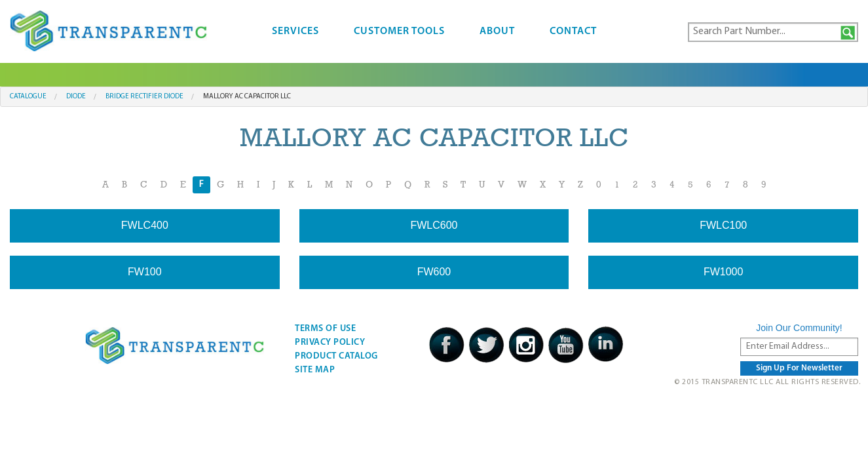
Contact (573, 31)
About (497, 31)
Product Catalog (336, 356)
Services (295, 31)
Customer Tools (399, 31)
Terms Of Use (325, 329)
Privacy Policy (330, 343)
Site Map (315, 370)
